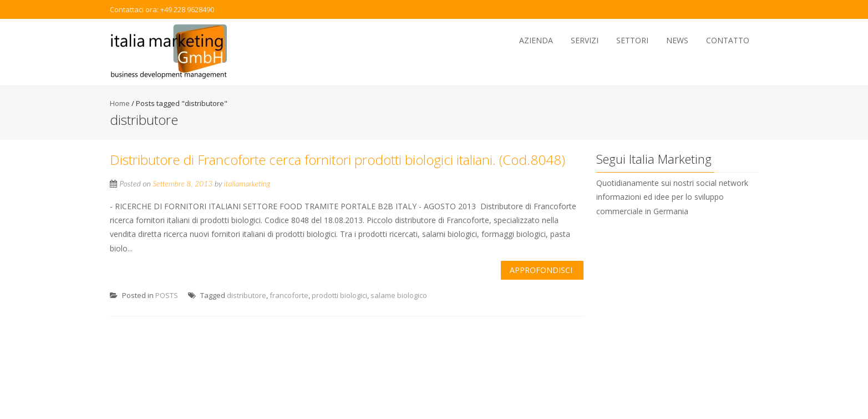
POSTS (167, 295)
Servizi (585, 40)
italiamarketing (247, 183)
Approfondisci (541, 270)
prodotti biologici (339, 295)
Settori (632, 40)
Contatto (728, 40)
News (677, 40)
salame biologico (399, 295)
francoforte (289, 295)
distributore (247, 295)
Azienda (536, 40)
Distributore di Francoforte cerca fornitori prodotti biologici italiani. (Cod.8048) (337, 160)
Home (120, 103)
